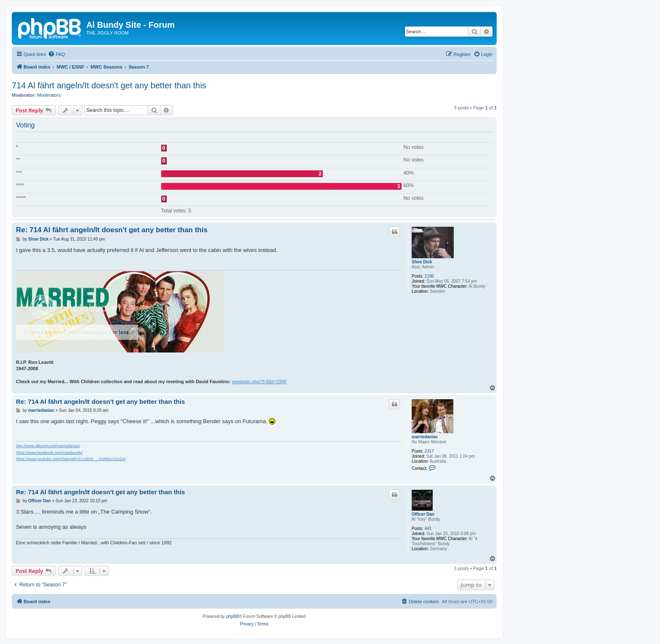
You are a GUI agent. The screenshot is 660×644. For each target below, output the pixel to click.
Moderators (49, 95)
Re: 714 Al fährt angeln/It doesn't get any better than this (112, 230)
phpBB (232, 616)
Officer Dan (423, 514)
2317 (429, 451)
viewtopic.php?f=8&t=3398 (259, 382)
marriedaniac (425, 437)
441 (428, 529)
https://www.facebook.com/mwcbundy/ (49, 453)
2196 (429, 276)
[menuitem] (56, 54)
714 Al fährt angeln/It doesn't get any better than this (109, 85)
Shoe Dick (422, 262)
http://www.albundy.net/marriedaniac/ (48, 446)
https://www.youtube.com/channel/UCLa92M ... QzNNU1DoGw (71, 459)
